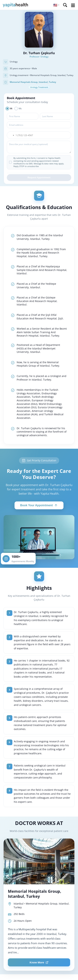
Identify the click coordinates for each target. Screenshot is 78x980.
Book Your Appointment (39, 505)
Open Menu (73, 5)
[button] (56, 5)
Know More (39, 962)
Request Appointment (39, 178)
